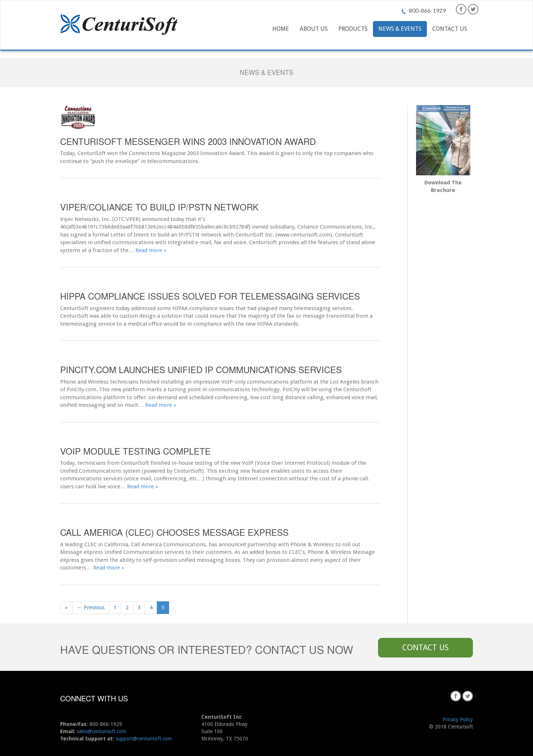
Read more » (151, 250)
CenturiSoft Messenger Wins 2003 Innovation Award (188, 141)
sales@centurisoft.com (101, 731)
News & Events (400, 29)
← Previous (91, 607)
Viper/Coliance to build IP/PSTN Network (159, 207)
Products (353, 29)
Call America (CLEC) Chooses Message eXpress (174, 532)
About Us (314, 29)
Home (281, 29)
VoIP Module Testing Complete (135, 451)
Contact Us (450, 29)
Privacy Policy (458, 719)
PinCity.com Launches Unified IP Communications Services (201, 369)
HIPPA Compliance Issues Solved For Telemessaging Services (210, 296)
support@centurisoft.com (144, 739)
